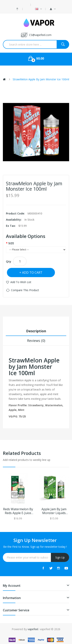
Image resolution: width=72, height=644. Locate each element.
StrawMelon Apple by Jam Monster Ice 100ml (41, 79)
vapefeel (33, 629)
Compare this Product (25, 290)
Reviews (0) (36, 341)
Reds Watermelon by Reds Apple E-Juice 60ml (18, 511)
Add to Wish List (21, 282)
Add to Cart (32, 273)
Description (36, 331)
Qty (9, 261)
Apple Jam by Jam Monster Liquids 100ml (54, 511)
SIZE (11, 243)
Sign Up (60, 557)
